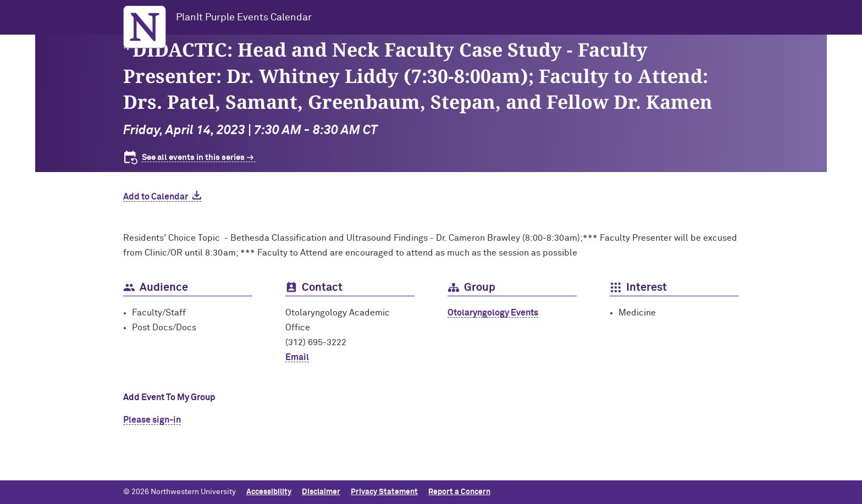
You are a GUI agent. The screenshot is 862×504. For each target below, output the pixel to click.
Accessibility (269, 492)
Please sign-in (152, 420)
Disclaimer (321, 492)
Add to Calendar (156, 197)
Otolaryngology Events (493, 313)
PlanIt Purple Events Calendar (244, 18)
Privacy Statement (384, 492)
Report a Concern (459, 492)
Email (297, 357)
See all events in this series (193, 157)
